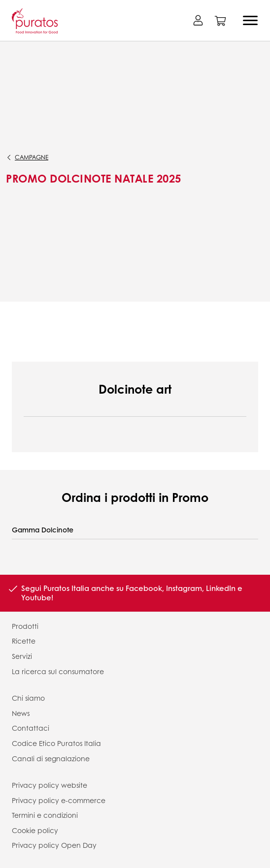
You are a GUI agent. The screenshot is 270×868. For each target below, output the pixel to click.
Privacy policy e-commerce (59, 800)
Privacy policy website (50, 785)
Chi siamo (28, 698)
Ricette (24, 641)
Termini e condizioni (45, 815)
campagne (32, 157)
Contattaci (31, 728)
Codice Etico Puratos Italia (56, 743)
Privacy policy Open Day (54, 845)
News (21, 713)
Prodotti (25, 626)
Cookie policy (35, 830)
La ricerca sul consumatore (58, 671)
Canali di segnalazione (51, 758)
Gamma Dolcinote (43, 530)
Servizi (22, 656)
